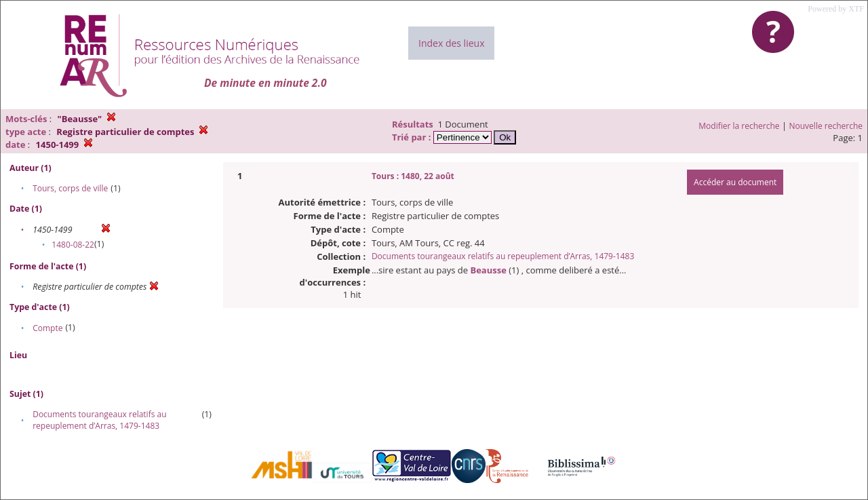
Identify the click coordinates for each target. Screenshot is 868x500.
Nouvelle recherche (826, 126)
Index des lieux (451, 43)
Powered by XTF (836, 9)
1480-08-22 (73, 245)
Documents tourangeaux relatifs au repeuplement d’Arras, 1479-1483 (99, 420)
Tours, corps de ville (70, 188)
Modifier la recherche (739, 126)
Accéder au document (735, 182)
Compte (47, 328)
